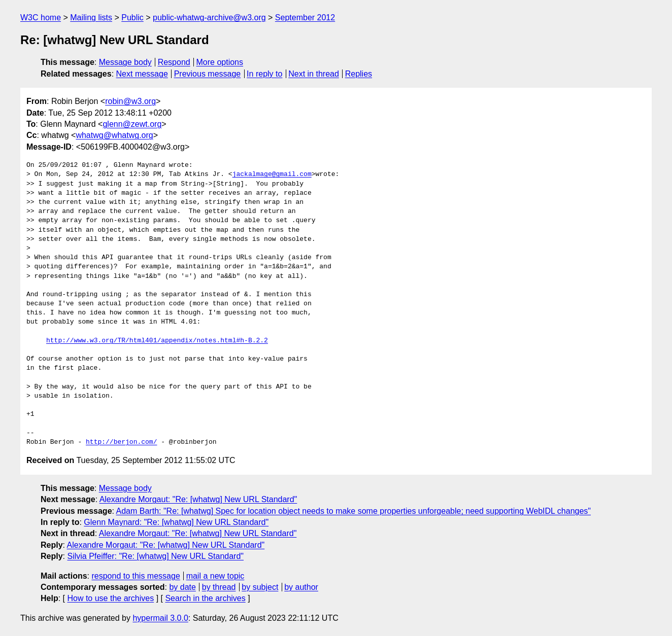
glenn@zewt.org (132, 124)
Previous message (208, 74)
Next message (142, 74)
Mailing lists (91, 17)
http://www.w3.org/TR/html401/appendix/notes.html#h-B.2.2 (157, 341)
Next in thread (314, 74)
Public (132, 17)
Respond (174, 62)
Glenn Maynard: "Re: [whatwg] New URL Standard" (176, 522)
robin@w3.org (130, 101)
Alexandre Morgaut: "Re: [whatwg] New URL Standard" (198, 499)
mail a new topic (215, 576)
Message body (125, 62)
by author (301, 587)
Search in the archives (205, 598)
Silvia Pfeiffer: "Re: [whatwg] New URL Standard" (155, 556)
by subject (260, 587)
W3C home (41, 17)
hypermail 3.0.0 (160, 618)
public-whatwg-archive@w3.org (209, 17)
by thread (219, 587)
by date (182, 587)
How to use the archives (110, 598)
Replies (359, 74)
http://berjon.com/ (121, 442)
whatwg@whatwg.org (114, 135)
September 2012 (305, 17)
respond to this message (136, 576)
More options (220, 62)
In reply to (264, 74)
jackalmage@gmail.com (272, 174)
